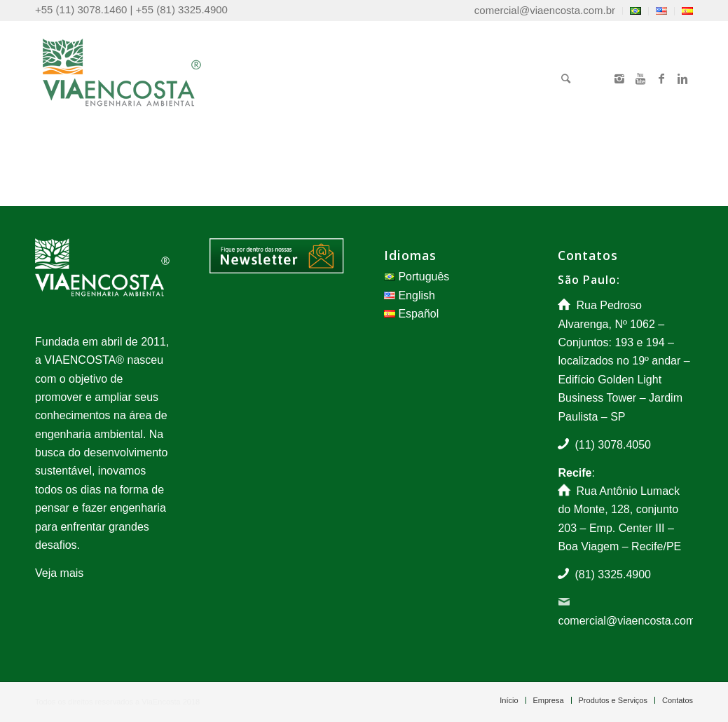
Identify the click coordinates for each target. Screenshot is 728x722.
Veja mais (59, 573)
